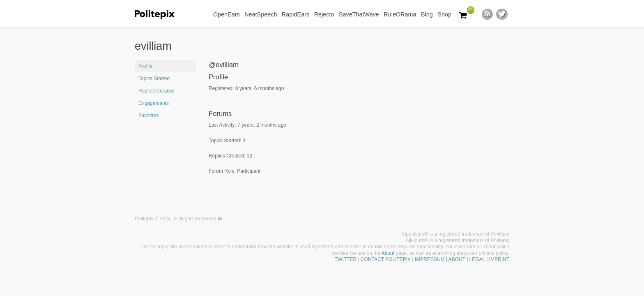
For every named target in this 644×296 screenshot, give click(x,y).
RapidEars (296, 14)
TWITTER (346, 259)
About (388, 253)
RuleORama (400, 14)
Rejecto (324, 14)
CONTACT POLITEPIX (386, 259)
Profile (145, 66)
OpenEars (227, 14)
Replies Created (156, 91)
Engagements (154, 103)
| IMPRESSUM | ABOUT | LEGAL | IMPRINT (460, 259)
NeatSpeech (261, 14)
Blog (427, 14)
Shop (444, 14)
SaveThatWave (359, 14)
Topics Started (154, 79)
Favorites (148, 116)
